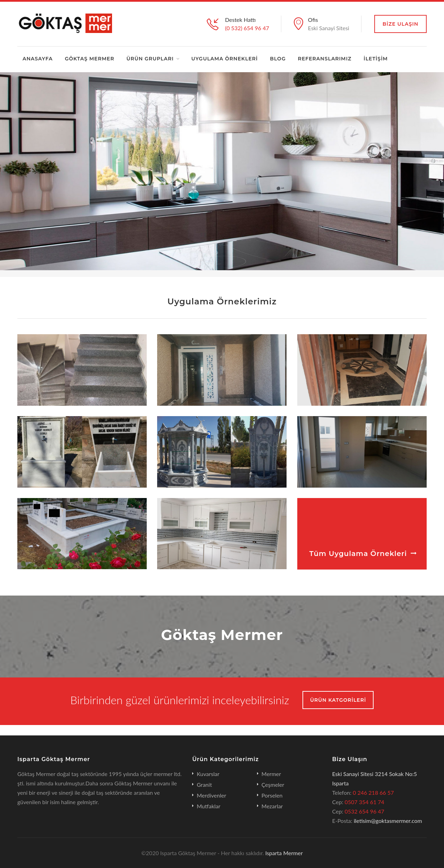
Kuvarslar (208, 774)
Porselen (272, 795)
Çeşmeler (273, 785)
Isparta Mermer (283, 853)
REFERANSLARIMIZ (325, 59)
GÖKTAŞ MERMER (89, 59)
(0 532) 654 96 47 (247, 28)
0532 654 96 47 (365, 811)
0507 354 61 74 (365, 802)
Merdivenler (211, 795)
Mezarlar (272, 806)
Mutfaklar (208, 806)
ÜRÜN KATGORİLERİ (338, 700)
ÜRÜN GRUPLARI (150, 59)
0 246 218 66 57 (373, 793)
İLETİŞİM (376, 59)
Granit (204, 785)
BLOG (278, 59)
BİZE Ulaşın (400, 24)
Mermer (271, 774)
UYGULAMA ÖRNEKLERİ (225, 59)
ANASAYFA (38, 59)
